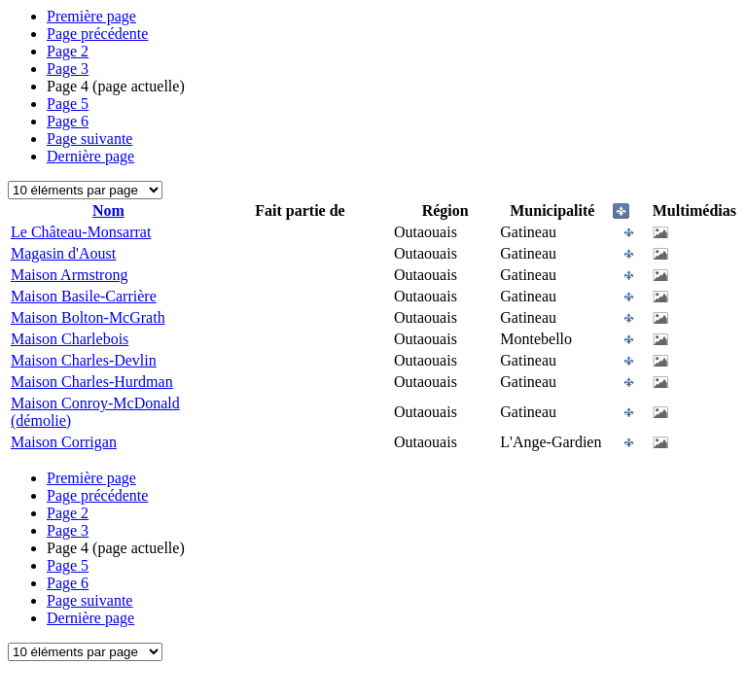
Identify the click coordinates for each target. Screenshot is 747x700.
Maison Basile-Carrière (84, 296)
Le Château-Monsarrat (81, 232)
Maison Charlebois (70, 339)
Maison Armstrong (69, 275)
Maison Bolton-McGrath (88, 317)
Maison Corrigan (64, 442)
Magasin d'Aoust (63, 253)
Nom (108, 210)
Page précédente (97, 34)
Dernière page (90, 156)
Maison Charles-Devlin (84, 360)
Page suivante (89, 139)
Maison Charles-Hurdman (92, 382)
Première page (91, 16)
